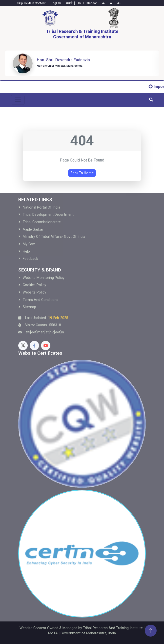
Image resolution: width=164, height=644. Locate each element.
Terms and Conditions (41, 300)
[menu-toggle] (18, 100)
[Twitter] (23, 346)
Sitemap (29, 307)
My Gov (29, 244)
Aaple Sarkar (33, 229)
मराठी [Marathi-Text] (69, 3)
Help (26, 252)
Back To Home (82, 173)
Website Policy (34, 292)
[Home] (50, 18)
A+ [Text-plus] (119, 3)
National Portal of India (41, 207)
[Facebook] (34, 346)
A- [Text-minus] (103, 3)
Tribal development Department (48, 215)
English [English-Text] (56, 3)
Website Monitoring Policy (44, 278)
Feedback (30, 259)
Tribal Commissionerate (42, 222)
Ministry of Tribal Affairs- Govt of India (54, 237)
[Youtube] (46, 346)
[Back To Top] (151, 631)
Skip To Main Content (31, 3)
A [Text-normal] (111, 3)
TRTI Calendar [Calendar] (87, 3)
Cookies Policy (34, 285)
